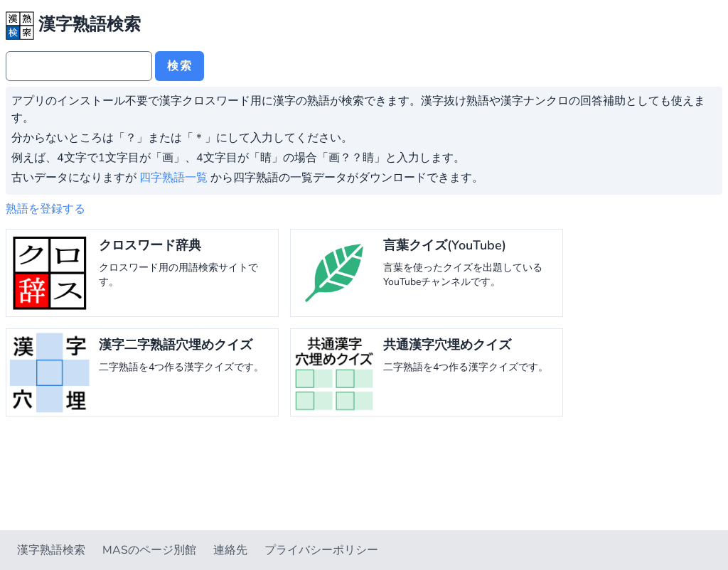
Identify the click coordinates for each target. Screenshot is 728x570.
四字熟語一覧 (173, 178)
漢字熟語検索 (51, 550)
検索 (180, 66)
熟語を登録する (45, 209)
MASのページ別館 (149, 550)
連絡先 (230, 550)
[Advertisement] (364, 476)
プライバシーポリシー (321, 550)
